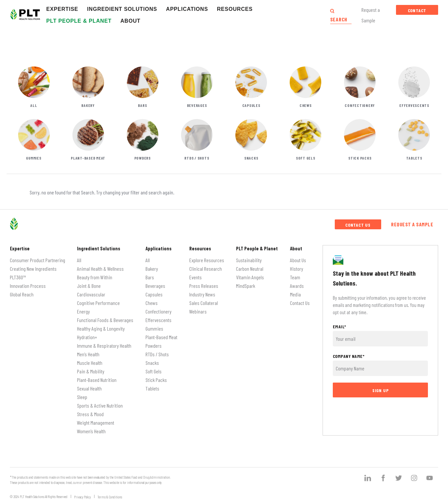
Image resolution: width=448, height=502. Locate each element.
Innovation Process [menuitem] (28, 286)
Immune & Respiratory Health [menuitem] (104, 346)
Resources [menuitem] (200, 248)
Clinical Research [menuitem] (206, 269)
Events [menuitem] (196, 277)
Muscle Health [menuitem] (90, 363)
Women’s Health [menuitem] (91, 431)
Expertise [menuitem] (20, 248)
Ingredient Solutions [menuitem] (99, 248)
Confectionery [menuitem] (158, 311)
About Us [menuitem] (298, 260)
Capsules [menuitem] (154, 294)
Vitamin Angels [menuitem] (250, 277)
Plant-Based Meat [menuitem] (161, 337)
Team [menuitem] (295, 277)
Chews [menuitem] (152, 303)
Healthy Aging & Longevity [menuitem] (101, 328)
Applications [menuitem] (158, 248)
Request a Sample (412, 224)
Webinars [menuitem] (198, 311)
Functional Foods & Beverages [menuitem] (105, 320)
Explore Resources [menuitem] (207, 260)
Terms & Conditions (110, 497)
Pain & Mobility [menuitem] (91, 371)
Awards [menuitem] (297, 286)
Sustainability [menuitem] (249, 260)
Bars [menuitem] (150, 277)
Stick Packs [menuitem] (156, 380)
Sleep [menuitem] (82, 397)
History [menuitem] (297, 269)
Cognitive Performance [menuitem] (98, 303)
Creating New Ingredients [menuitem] (33, 269)
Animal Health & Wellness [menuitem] (100, 269)
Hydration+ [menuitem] (87, 337)
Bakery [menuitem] (152, 269)
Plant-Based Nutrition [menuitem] (97, 380)
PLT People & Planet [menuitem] (257, 248)
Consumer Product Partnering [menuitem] (38, 260)
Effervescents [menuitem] (158, 320)
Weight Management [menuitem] (96, 423)
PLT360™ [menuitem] (18, 277)
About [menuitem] (296, 248)
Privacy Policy (82, 497)
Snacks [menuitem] (152, 363)
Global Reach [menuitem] (22, 294)
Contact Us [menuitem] (300, 303)
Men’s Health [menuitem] (88, 354)
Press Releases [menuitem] (204, 286)
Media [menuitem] (295, 294)
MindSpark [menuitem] (246, 286)
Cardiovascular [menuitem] (91, 294)
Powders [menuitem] (154, 346)
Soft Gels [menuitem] (154, 371)
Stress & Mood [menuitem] (90, 414)
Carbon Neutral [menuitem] (250, 269)
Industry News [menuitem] (202, 294)
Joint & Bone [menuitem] (89, 286)
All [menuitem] (79, 260)
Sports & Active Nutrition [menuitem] (100, 405)
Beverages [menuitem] (155, 286)
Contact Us (417, 11)
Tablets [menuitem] (152, 388)
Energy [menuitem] (83, 311)
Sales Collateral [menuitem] (204, 303)
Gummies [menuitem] (154, 328)
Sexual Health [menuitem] (89, 388)
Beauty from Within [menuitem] (95, 277)
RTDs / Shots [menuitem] (157, 354)
